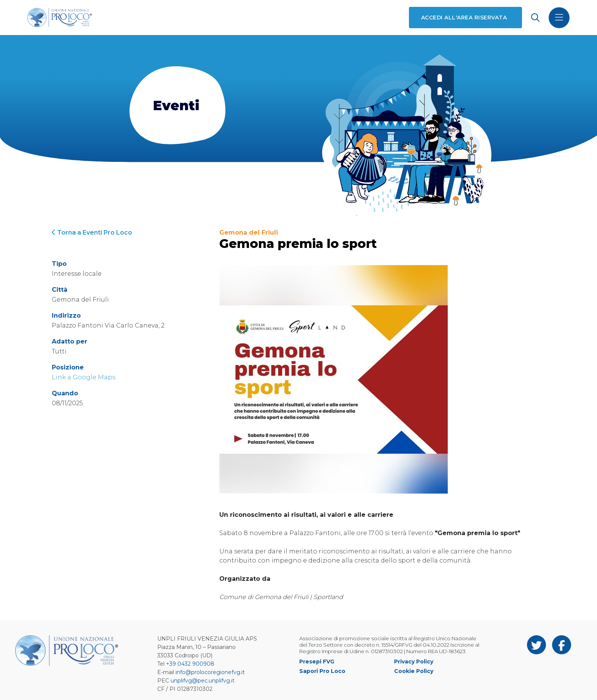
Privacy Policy (414, 662)
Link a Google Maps (84, 377)
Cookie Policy (414, 671)
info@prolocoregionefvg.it (210, 672)
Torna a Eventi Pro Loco (92, 233)
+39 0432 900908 (190, 664)
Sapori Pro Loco (322, 671)
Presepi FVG (317, 662)
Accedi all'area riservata (464, 18)
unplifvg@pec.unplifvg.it (203, 681)
